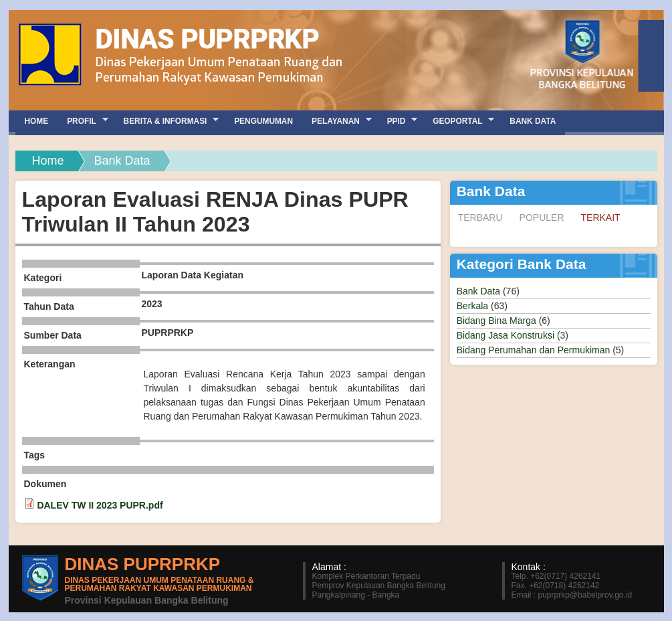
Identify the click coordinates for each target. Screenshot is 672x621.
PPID (398, 121)
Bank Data (478, 291)
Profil (83, 121)
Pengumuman (263, 121)
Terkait (605, 217)
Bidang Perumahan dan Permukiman (534, 350)
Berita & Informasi (167, 121)
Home (48, 161)
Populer (542, 217)
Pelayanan (337, 121)
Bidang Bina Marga (496, 321)
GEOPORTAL (459, 121)
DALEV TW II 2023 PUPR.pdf (100, 505)
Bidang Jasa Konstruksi (506, 335)
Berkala (472, 306)
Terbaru (480, 217)
